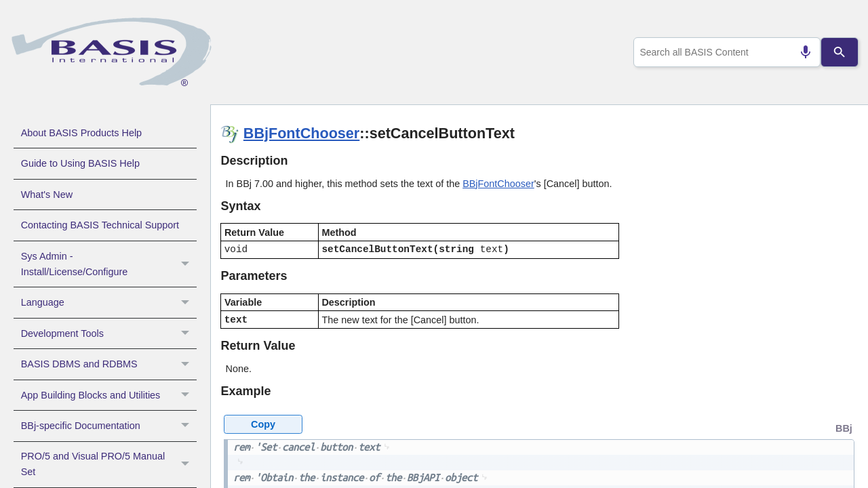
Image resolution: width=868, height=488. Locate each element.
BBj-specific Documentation (109, 426)
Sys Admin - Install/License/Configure (109, 264)
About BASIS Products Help (81, 133)
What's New (47, 195)
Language (109, 302)
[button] (187, 264)
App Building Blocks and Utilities (109, 395)
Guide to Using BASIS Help (80, 163)
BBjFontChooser (301, 133)
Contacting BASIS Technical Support (100, 225)
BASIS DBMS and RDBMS (109, 364)
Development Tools (109, 333)
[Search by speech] (800, 52)
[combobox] (725, 52)
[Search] (840, 52)
